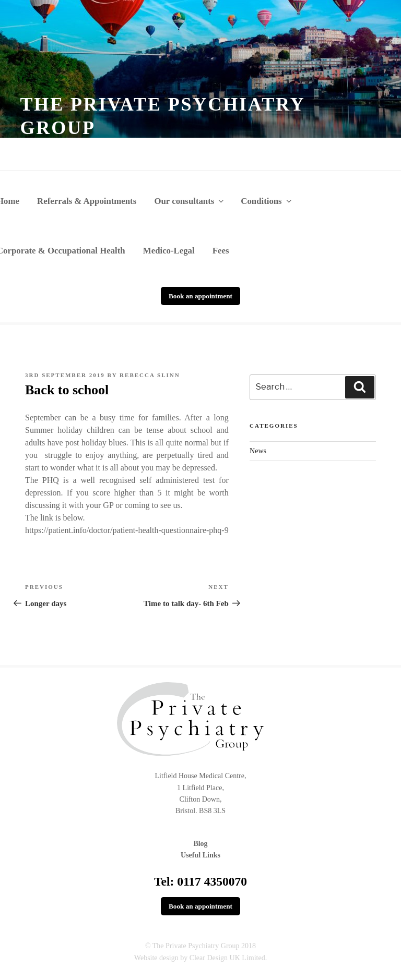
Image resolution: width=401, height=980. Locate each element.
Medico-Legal (169, 251)
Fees (221, 251)
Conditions (267, 201)
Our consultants (190, 201)
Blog (200, 844)
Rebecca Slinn (150, 375)
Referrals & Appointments (87, 201)
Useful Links (200, 855)
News (258, 451)
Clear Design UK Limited (227, 958)
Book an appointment (200, 296)
